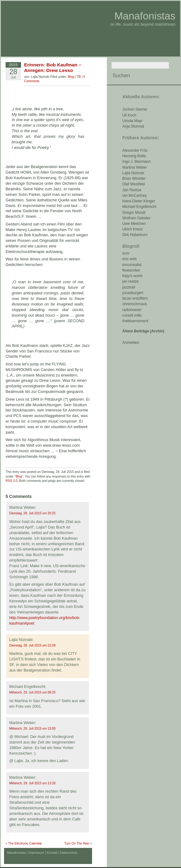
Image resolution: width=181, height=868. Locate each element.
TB (79, 77)
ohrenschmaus (135, 304)
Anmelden (131, 343)
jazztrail (129, 287)
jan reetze (130, 281)
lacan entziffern (135, 298)
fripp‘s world (132, 276)
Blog (71, 77)
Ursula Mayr (133, 121)
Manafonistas (145, 16)
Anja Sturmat (133, 126)
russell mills (132, 315)
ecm (126, 253)
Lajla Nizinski (133, 173)
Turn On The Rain (77, 843)
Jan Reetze (132, 190)
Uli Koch (129, 115)
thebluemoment (135, 321)
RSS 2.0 (11, 481)
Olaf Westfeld (134, 184)
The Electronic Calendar (25, 843)
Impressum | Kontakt (43, 853)
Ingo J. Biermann (137, 162)
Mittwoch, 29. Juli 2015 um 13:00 (32, 729)
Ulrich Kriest (133, 229)
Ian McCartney (135, 196)
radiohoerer (132, 310)
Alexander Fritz (135, 150)
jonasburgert (133, 293)
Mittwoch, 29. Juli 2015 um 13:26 (32, 783)
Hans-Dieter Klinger (139, 201)
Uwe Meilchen (134, 224)
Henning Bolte (134, 156)
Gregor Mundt (134, 213)
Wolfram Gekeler (136, 218)
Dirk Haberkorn (135, 235)
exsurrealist (132, 265)
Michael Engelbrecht (139, 207)
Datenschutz (69, 853)
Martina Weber (135, 167)
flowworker (131, 270)
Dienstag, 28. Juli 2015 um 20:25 (32, 513)
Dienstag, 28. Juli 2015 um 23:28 (32, 645)
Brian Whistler (134, 179)
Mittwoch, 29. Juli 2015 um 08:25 (32, 692)
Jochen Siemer (135, 109)
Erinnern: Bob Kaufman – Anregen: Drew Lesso (53, 67)
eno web (129, 259)
